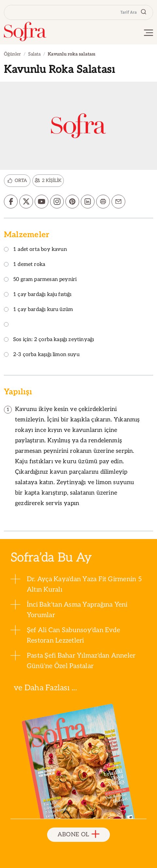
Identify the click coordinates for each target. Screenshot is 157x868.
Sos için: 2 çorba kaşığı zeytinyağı (49, 340)
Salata (34, 54)
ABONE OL (79, 835)
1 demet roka (25, 265)
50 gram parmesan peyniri (40, 280)
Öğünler (12, 54)
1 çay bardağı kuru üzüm (38, 310)
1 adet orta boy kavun (35, 250)
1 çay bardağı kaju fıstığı (38, 295)
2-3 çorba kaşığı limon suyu (42, 355)
